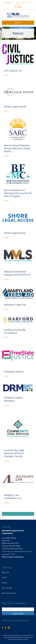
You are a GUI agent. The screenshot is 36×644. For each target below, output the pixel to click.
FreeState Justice (14, 372)
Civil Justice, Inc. (13, 71)
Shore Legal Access (15, 233)
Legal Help (21, 3)
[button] (33, 573)
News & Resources (9, 593)
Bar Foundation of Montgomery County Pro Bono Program (18, 193)
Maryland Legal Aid (15, 305)
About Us (5, 572)
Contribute (9, 3)
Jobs (31, 3)
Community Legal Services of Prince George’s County (14, 453)
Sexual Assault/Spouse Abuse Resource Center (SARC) (17, 148)
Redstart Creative (23, 639)
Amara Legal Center (15, 107)
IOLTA (4, 578)
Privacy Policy (20, 637)
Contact (18, 5)
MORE (6, 75)
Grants (4, 583)
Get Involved (7, 588)
